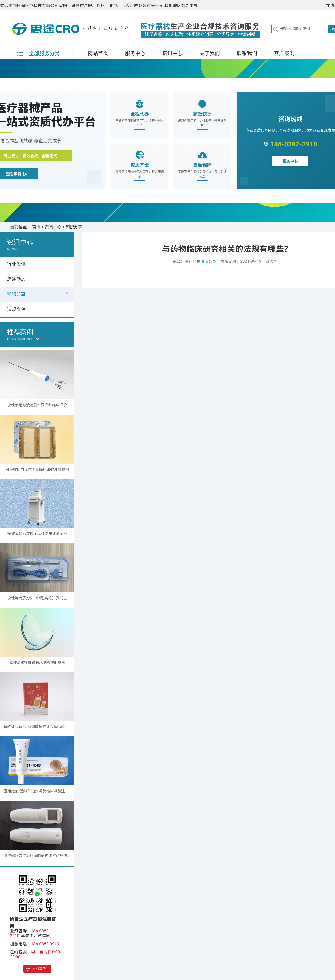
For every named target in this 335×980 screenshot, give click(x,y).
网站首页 (98, 53)
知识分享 (74, 227)
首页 (36, 227)
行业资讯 (16, 264)
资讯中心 (172, 53)
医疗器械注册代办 (201, 261)
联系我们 (247, 53)
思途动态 (16, 279)
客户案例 (284, 53)
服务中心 (135, 53)
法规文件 (16, 309)
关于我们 (210, 53)
